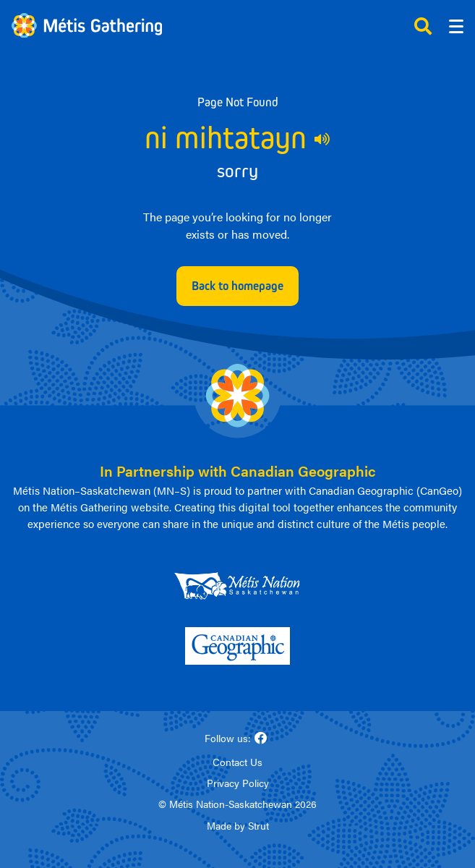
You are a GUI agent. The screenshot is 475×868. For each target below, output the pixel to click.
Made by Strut (238, 825)
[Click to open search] (423, 26)
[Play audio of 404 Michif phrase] (322, 139)
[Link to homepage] (87, 26)
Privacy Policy (238, 783)
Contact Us (237, 762)
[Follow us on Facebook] (261, 738)
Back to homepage (237, 286)
